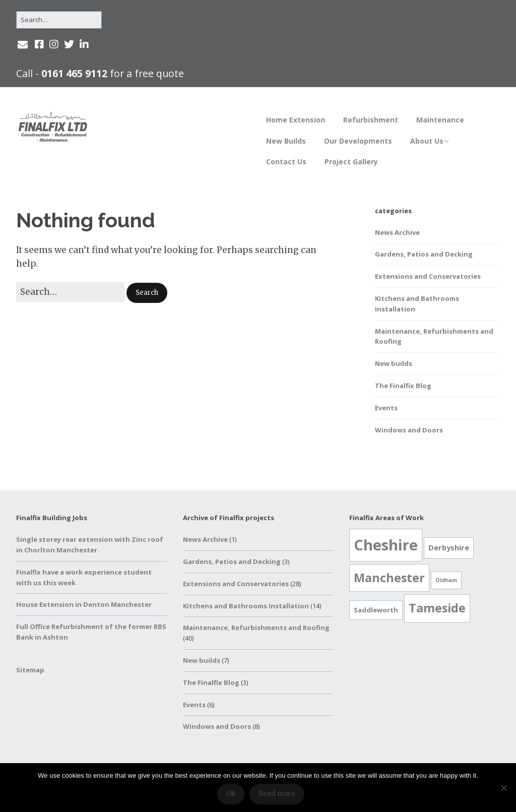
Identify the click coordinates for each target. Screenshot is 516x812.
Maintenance (440, 120)
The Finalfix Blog (403, 386)
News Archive (397, 232)
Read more (277, 794)
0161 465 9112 (74, 73)
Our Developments (358, 141)
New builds (394, 363)
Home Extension (296, 120)
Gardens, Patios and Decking (424, 254)
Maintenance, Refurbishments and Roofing (256, 628)
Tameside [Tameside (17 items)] (437, 608)
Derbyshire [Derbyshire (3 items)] (449, 547)
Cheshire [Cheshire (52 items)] (386, 545)
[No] (503, 788)
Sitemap (30, 670)
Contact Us (286, 162)
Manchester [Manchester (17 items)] (389, 578)
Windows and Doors (409, 430)
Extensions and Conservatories (428, 276)
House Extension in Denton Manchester (84, 604)
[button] (147, 293)
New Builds (286, 141)
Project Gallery (351, 162)
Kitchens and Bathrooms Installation (246, 606)
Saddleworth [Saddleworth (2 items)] (376, 610)
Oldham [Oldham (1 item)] (446, 580)
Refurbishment (371, 120)
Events (386, 408)
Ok (231, 794)
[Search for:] (59, 20)
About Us (427, 141)
